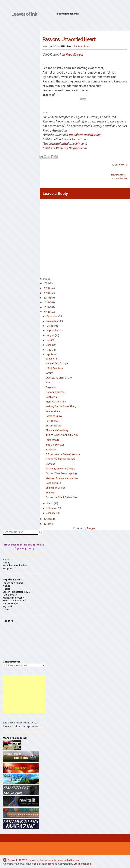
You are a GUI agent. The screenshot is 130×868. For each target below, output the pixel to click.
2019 (46, 288)
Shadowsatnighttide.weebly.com (65, 144)
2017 (46, 298)
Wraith (49, 373)
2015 (46, 307)
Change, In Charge (56, 488)
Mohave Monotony (13, 598)
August (50, 335)
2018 (46, 293)
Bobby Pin (51, 397)
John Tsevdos (49, 864)
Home (6, 559)
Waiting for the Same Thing (61, 406)
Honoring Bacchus (56, 392)
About (6, 563)
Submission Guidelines (15, 565)
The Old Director (55, 445)
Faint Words (52, 440)
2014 (46, 312)
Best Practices (53, 426)
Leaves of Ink (24, 14)
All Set (6, 586)
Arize (6, 609)
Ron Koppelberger (82, 46)
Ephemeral (52, 359)
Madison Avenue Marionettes (62, 478)
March (50, 503)
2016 (46, 302)
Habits (6, 589)
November (52, 321)
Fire (48, 382)
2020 (46, 283)
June (49, 345)
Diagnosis (51, 387)
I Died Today (10, 595)
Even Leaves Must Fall (15, 600)
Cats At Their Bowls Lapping (61, 473)
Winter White (53, 411)
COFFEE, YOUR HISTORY (59, 378)
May (49, 350)
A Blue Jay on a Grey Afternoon (63, 454)
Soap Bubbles (53, 483)
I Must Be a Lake (54, 368)
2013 (46, 519)
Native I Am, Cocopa (57, 363)
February (51, 508)
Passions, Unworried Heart (60, 469)
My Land (7, 606)
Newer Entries (118, 175)
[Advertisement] (24, 694)
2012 (46, 524)
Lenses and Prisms (13, 583)
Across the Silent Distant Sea (62, 497)
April (49, 354)
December (52, 316)
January (51, 513)
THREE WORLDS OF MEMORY (62, 435)
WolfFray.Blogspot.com (71, 148)
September (53, 330)
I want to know (54, 416)
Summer (50, 492)
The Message (10, 603)
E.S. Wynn (120, 165)
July (49, 340)
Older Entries (120, 178)
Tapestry (51, 449)
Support (7, 568)
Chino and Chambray (57, 430)
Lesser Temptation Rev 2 (17, 592)
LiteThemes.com (83, 864)
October (51, 326)
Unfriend (51, 464)
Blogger (91, 528)
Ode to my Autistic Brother (60, 459)
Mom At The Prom (56, 402)
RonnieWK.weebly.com (85, 135)
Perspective (52, 421)
